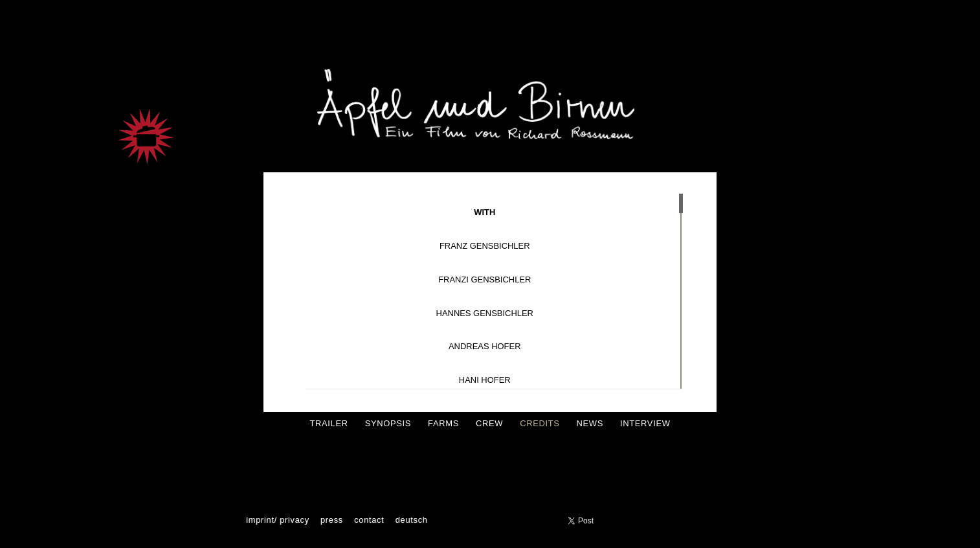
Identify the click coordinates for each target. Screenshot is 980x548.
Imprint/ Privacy (277, 520)
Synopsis (388, 423)
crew (489, 423)
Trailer (329, 423)
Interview (645, 423)
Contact (369, 520)
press (332, 520)
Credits (540, 423)
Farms (443, 423)
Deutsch (412, 520)
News (590, 423)
